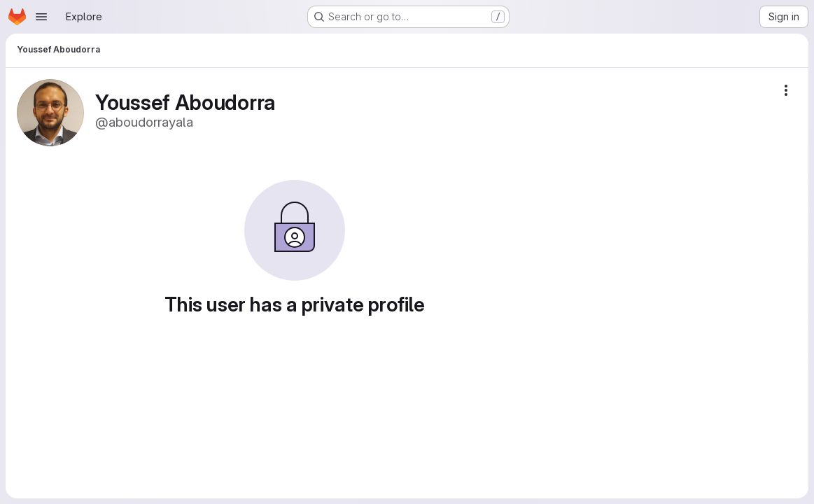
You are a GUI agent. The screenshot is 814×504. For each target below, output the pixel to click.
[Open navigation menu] (41, 17)
